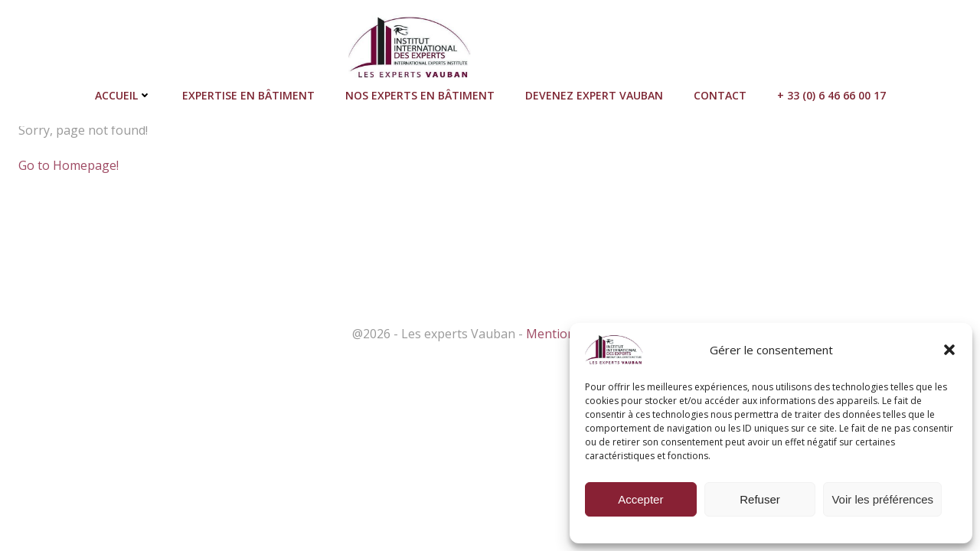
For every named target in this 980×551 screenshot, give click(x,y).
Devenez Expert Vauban (594, 95)
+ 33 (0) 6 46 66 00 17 (831, 95)
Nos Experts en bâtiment (420, 95)
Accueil (123, 95)
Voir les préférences (882, 499)
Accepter (640, 499)
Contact (720, 95)
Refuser (760, 499)
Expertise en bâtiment (248, 95)
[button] (949, 350)
